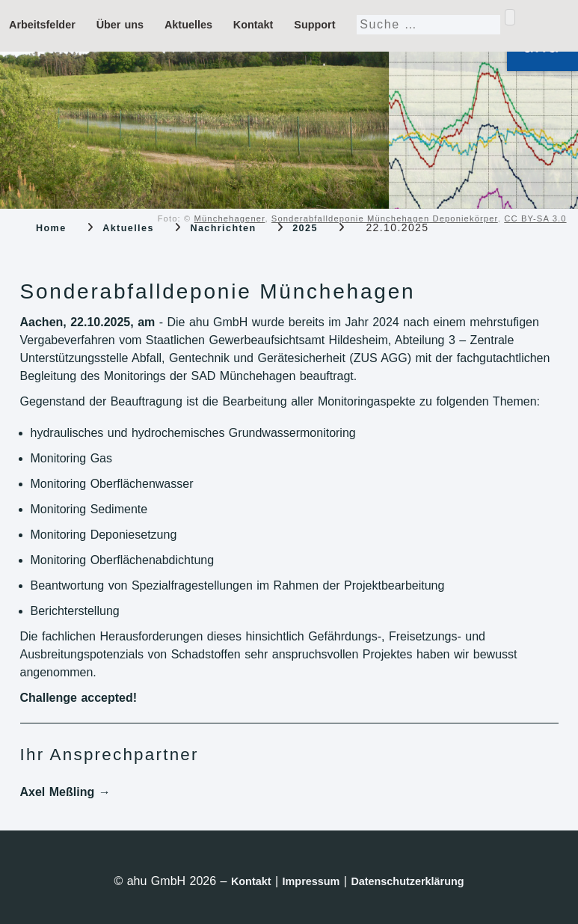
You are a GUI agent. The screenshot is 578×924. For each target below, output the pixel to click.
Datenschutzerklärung (407, 881)
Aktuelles (191, 25)
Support (319, 25)
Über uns (122, 25)
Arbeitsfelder (43, 25)
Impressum (311, 881)
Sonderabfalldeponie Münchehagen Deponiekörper (385, 218)
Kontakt (257, 25)
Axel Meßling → (65, 792)
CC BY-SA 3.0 (535, 218)
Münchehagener (230, 218)
